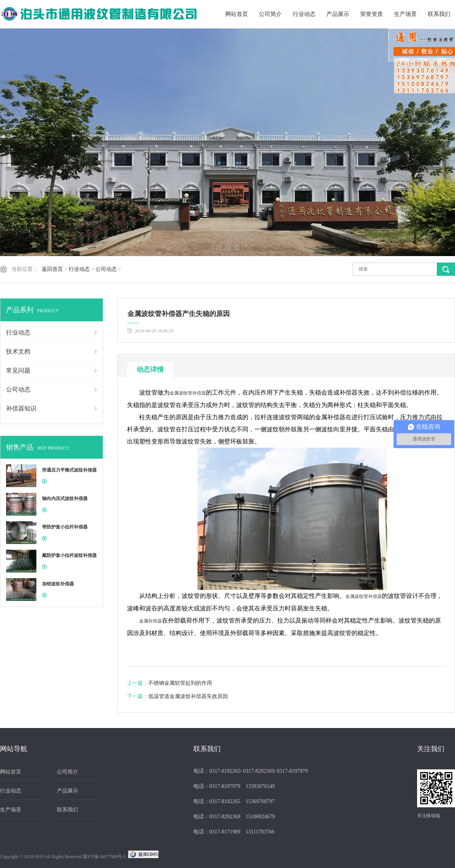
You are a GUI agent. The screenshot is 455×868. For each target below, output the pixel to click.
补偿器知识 (21, 408)
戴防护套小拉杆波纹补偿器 (69, 555)
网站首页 (237, 14)
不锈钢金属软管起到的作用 (180, 683)
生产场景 (405, 14)
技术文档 (18, 351)
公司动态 (106, 269)
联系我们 (439, 14)
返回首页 (52, 269)
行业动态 (304, 14)
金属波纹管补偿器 (188, 393)
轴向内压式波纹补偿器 (65, 498)
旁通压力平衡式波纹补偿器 (69, 470)
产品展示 (338, 14)
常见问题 (18, 370)
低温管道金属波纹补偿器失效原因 (188, 696)
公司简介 (270, 14)
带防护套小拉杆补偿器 (65, 527)
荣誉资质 (372, 14)
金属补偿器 (151, 621)
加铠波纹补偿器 (58, 584)
